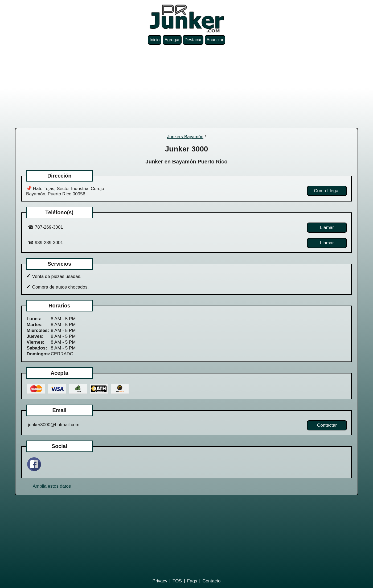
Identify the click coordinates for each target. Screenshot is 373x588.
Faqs (192, 581)
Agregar (172, 40)
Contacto (211, 581)
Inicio (155, 40)
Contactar (327, 425)
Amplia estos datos (52, 486)
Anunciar (215, 40)
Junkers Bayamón (185, 137)
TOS (177, 581)
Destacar (193, 40)
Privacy (160, 581)
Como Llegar (327, 191)
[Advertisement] (187, 86)
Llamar (327, 227)
